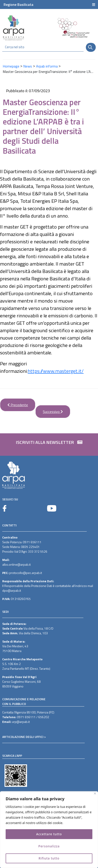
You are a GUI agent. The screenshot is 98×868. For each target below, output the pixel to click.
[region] (49, 830)
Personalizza (49, 846)
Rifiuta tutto (49, 858)
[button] (49, 445)
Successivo (49, 410)
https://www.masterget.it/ (56, 371)
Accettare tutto (49, 834)
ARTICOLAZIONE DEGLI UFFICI (23, 737)
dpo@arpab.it (12, 590)
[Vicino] (95, 793)
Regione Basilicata (18, 4)
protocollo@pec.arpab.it (26, 573)
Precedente (14, 403)
